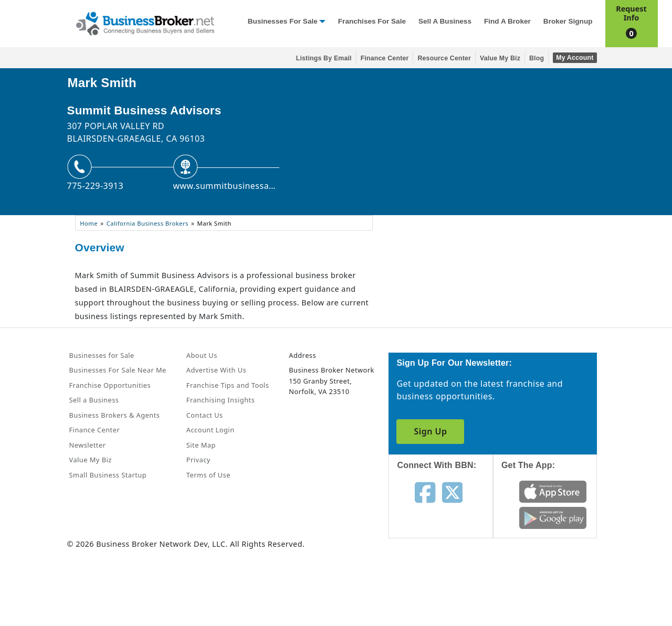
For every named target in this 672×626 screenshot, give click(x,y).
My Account (575, 58)
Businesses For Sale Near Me (118, 370)
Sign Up (430, 431)
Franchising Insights (220, 400)
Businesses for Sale (283, 21)
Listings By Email (324, 58)
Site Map (201, 445)
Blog (537, 58)
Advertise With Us (216, 370)
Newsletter (88, 445)
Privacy (198, 460)
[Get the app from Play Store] (553, 517)
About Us (202, 355)
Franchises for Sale (372, 21)
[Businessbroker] (145, 23)
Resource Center (444, 58)
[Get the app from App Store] (553, 491)
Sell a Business (445, 21)
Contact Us (205, 415)
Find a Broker (507, 21)
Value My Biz (500, 58)
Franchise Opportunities (110, 385)
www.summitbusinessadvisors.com (226, 186)
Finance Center (385, 58)
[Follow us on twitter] (452, 492)
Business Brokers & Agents (115, 415)
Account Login (211, 430)
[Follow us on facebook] (425, 492)
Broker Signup (568, 21)
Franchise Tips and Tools (228, 385)
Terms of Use (208, 475)
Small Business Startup (108, 475)
